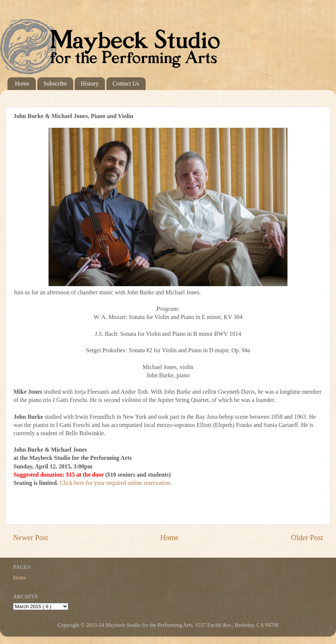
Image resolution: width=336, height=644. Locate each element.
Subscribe (55, 83)
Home (22, 83)
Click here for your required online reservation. (116, 483)
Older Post (307, 538)
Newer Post (31, 538)
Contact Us (126, 83)
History (90, 83)
